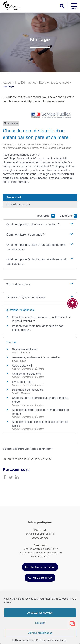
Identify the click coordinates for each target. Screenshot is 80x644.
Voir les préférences (40, 633)
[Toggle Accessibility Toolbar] (72, 303)
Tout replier (46, 216)
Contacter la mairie (40, 567)
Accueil (7, 83)
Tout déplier (68, 216)
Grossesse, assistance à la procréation (36, 357)
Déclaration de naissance (28, 390)
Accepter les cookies (40, 613)
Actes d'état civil (22, 366)
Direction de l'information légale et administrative (29, 449)
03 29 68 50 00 (40, 578)
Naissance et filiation (25, 349)
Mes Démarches (26, 83)
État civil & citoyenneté (54, 83)
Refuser (40, 623)
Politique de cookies (23, 640)
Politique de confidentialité (51, 640)
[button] (40, 225)
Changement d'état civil (26, 374)
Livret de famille (22, 382)
